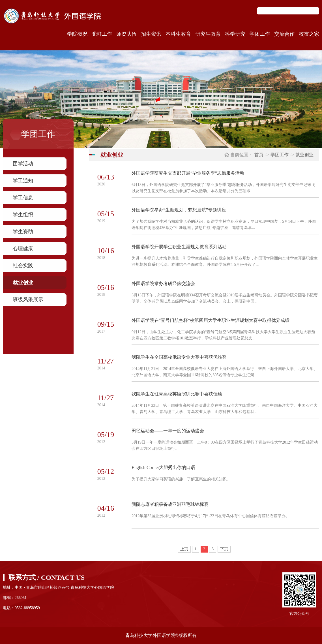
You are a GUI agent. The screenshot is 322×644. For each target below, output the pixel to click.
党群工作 (102, 34)
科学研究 (235, 34)
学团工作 (260, 34)
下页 (224, 549)
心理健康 (23, 249)
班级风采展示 (28, 299)
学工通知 (23, 181)
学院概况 (77, 34)
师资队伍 (126, 34)
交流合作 (284, 34)
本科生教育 (178, 34)
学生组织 (23, 215)
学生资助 (23, 232)
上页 (184, 549)
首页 (259, 155)
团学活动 (23, 164)
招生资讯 (151, 34)
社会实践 (23, 266)
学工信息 (23, 198)
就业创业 (23, 283)
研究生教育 (208, 34)
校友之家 (309, 34)
